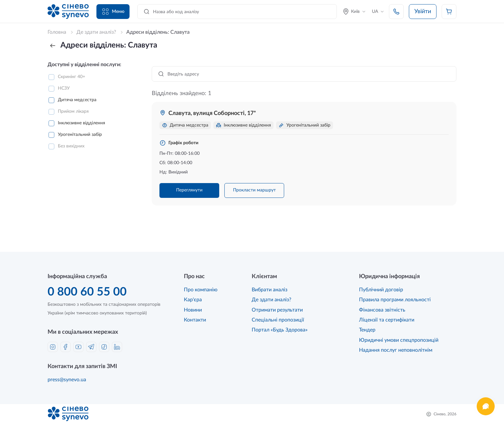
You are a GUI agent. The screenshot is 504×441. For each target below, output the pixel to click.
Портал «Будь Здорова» (280, 330)
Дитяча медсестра (77, 100)
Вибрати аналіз (270, 290)
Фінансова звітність (382, 310)
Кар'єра (193, 300)
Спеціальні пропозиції (278, 320)
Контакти (195, 320)
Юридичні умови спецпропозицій (399, 340)
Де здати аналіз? (271, 300)
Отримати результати (277, 310)
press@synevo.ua (67, 380)
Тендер (367, 330)
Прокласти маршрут (254, 190)
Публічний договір (381, 290)
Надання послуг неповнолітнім (396, 350)
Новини (193, 310)
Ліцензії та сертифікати (387, 320)
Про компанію (201, 290)
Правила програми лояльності (395, 300)
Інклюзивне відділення (81, 123)
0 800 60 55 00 (87, 292)
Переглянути (189, 190)
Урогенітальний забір (80, 135)
